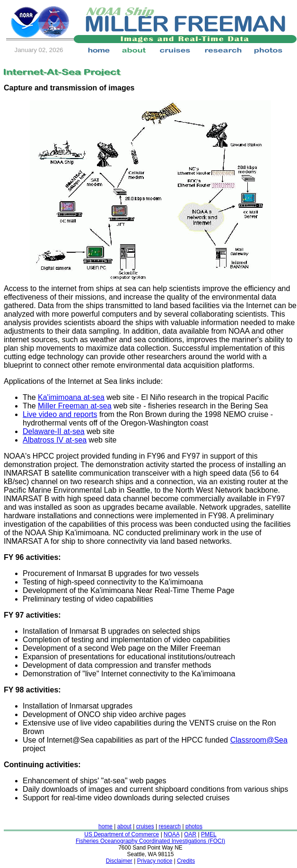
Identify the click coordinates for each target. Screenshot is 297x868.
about (124, 826)
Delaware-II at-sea (54, 431)
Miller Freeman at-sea (75, 406)
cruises (145, 826)
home (105, 826)
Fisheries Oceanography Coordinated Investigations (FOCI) (150, 841)
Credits (186, 861)
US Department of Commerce (122, 834)
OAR (190, 834)
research (170, 826)
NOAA (171, 834)
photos (194, 826)
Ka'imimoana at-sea (71, 397)
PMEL (209, 834)
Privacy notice (155, 861)
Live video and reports (60, 414)
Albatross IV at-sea (55, 440)
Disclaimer (119, 861)
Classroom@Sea (259, 740)
